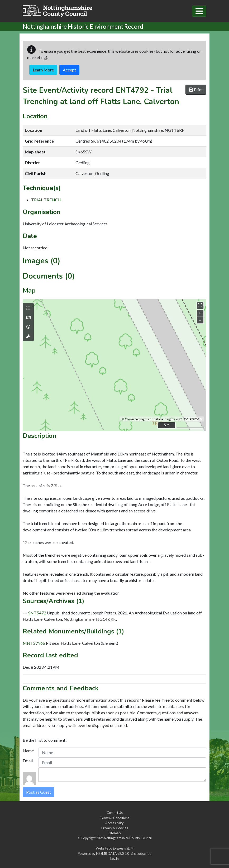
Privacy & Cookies (115, 828)
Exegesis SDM (123, 848)
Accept (69, 70)
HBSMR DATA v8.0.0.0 (113, 854)
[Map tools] (28, 336)
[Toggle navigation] (199, 11)
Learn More (43, 70)
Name (28, 751)
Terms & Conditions (115, 818)
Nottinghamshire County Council (128, 838)
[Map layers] (28, 308)
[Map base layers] (28, 318)
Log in (114, 859)
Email (28, 761)
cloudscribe (143, 854)
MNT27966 (34, 643)
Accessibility (114, 823)
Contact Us (115, 813)
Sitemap (115, 833)
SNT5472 (37, 613)
